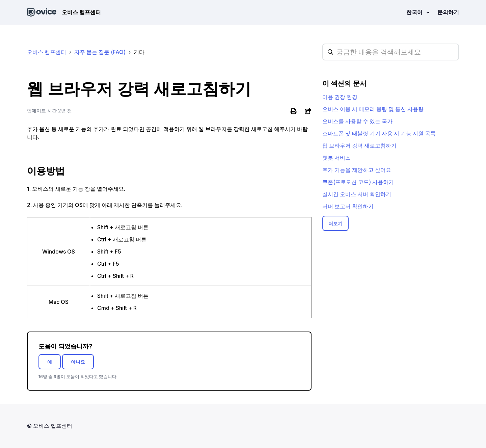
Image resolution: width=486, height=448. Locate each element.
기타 (139, 52)
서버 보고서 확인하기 (348, 206)
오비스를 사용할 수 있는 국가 (357, 121)
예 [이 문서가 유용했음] (50, 362)
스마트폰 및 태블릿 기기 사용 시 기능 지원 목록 (379, 133)
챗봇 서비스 (336, 158)
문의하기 (448, 12)
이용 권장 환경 (340, 97)
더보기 (335, 223)
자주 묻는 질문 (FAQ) (100, 52)
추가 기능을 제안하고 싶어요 (357, 170)
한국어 (415, 12)
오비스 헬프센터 (47, 52)
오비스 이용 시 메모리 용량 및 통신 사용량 (373, 109)
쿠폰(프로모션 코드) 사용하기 (358, 182)
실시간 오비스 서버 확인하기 (357, 194)
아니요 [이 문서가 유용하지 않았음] (78, 362)
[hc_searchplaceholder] (391, 52)
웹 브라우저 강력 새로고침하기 (359, 146)
